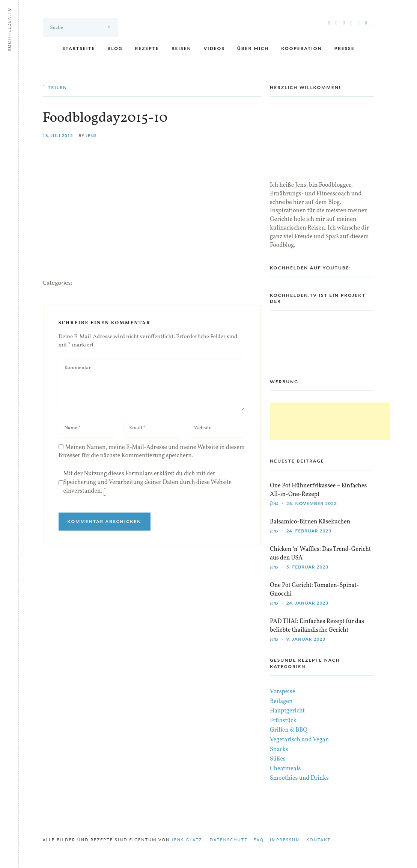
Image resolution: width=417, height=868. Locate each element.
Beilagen (281, 702)
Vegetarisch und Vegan (299, 740)
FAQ (259, 840)
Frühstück (283, 721)
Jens (91, 135)
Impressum (285, 840)
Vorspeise (283, 692)
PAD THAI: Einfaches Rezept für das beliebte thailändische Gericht (317, 626)
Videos (214, 48)
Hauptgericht (287, 711)
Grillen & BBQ (289, 730)
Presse (345, 48)
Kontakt (318, 840)
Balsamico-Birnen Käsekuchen (310, 522)
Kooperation (301, 48)
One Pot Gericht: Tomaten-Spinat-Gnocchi (315, 590)
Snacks (279, 750)
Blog (115, 48)
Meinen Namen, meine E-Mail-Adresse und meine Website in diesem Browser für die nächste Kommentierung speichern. (152, 452)
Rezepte (147, 48)
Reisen (181, 48)
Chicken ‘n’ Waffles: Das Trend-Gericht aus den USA (320, 554)
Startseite (79, 48)
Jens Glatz (187, 840)
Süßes (278, 759)
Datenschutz (229, 840)
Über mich (253, 48)
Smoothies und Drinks (299, 778)
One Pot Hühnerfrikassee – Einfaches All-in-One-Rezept (318, 490)
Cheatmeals (285, 769)
